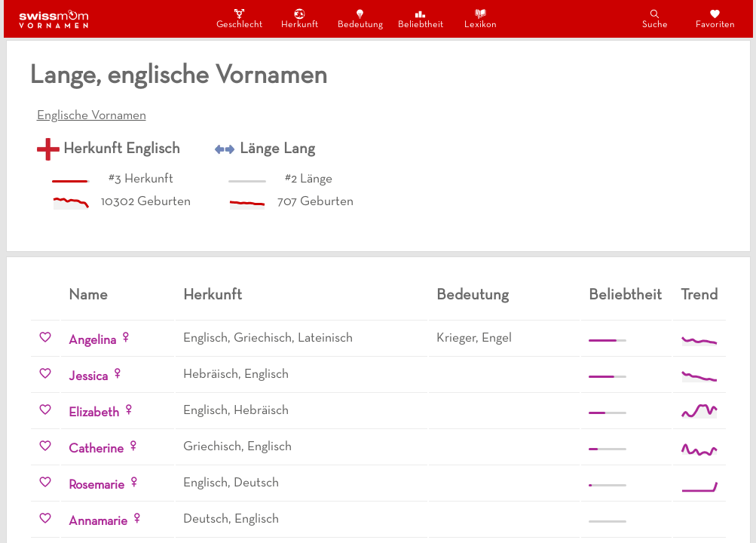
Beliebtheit (421, 18)
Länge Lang (277, 149)
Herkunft (300, 18)
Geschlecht (240, 18)
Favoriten (715, 18)
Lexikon (481, 18)
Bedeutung (360, 18)
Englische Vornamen (92, 116)
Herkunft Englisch (122, 149)
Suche (655, 18)
